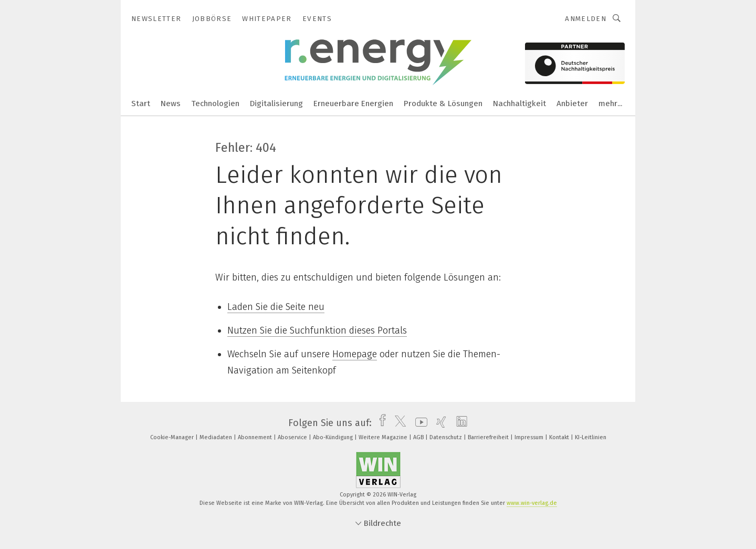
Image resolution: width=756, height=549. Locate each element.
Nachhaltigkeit (519, 103)
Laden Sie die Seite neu (276, 307)
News (171, 103)
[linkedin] (459, 423)
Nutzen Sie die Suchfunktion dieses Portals (317, 330)
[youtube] (419, 423)
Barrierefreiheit (489, 437)
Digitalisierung (276, 103)
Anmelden (586, 19)
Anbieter (572, 103)
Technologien (215, 103)
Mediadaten (217, 437)
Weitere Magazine (384, 437)
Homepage (355, 354)
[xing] (439, 423)
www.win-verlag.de (532, 503)
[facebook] (380, 423)
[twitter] (398, 423)
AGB (419, 437)
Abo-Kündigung (334, 437)
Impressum (530, 437)
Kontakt (560, 437)
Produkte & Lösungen (443, 103)
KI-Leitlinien (591, 437)
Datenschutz (447, 437)
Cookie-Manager (173, 437)
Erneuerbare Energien (353, 103)
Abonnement (256, 437)
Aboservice (293, 437)
